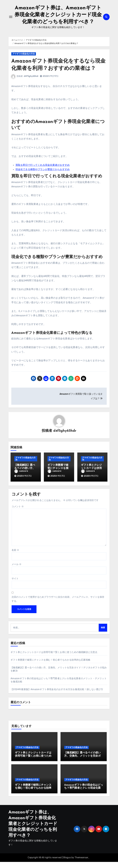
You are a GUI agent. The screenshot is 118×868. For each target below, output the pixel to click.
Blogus (67, 864)
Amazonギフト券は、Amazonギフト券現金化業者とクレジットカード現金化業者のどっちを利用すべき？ (33, 830)
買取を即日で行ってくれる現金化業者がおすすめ (43, 172)
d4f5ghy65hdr (31, 83)
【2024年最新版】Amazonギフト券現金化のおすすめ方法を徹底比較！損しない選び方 (57, 695)
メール (17, 570)
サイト (15, 585)
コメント (18, 513)
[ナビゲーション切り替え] (11, 20)
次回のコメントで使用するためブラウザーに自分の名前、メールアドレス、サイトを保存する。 (58, 605)
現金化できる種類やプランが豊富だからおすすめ (43, 176)
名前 (15, 556)
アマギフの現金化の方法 (24, 61)
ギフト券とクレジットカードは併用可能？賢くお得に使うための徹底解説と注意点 (54, 658)
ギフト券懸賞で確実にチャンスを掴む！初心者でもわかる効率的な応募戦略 (50, 666)
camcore (21, 478)
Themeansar (81, 864)
